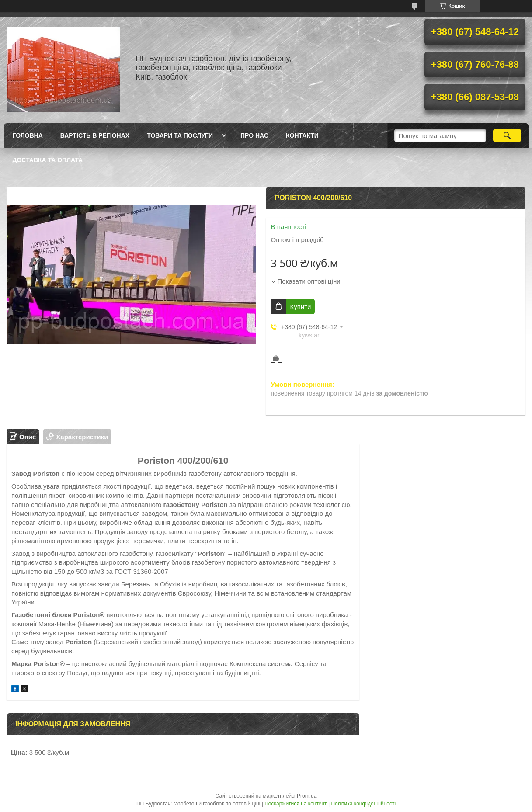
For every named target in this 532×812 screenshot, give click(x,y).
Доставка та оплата (48, 160)
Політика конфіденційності (363, 804)
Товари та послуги (180, 135)
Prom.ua (307, 796)
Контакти (302, 135)
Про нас (254, 135)
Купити (300, 307)
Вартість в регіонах (95, 135)
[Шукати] (507, 135)
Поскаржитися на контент (296, 804)
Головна (28, 135)
